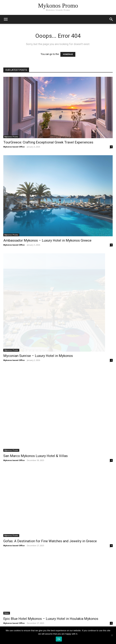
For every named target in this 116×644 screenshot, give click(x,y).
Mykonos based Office (14, 147)
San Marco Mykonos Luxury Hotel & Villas (36, 456)
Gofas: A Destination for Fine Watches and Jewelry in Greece (50, 541)
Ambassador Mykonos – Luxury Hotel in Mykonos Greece (47, 240)
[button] (111, 19)
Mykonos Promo (11, 137)
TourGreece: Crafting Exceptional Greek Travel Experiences (48, 142)
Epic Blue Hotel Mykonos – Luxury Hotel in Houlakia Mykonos (51, 619)
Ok (59, 639)
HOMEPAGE (68, 54)
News (7, 613)
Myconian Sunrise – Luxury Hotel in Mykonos (38, 356)
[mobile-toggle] (6, 19)
